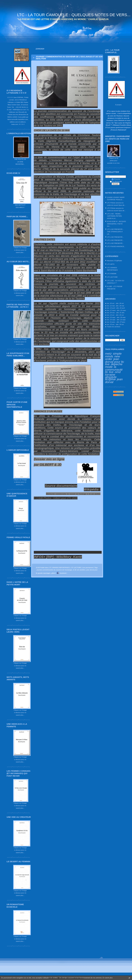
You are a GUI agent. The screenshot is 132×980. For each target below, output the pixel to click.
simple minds (113, 355)
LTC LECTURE (112, 277)
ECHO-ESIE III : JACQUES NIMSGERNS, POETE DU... (116, 224)
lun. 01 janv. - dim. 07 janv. (116, 322)
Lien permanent (88, 567)
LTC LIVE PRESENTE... (115, 237)
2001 (62, 185)
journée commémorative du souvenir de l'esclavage (54, 570)
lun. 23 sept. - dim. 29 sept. (116, 317)
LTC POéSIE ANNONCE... (116, 246)
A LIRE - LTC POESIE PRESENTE (115, 288)
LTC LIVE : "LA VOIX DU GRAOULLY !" (116, 282)
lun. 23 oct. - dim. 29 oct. (116, 324)
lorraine (110, 375)
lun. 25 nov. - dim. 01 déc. (116, 313)
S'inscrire (116, 179)
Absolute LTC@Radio (115, 261)
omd (118, 372)
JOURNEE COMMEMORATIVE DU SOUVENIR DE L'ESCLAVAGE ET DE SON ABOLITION (69, 58)
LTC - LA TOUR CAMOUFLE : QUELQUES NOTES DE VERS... (74, 15)
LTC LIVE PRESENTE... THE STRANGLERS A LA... (115, 231)
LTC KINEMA (112, 274)
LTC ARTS (111, 264)
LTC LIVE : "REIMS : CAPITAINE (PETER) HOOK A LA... (114, 216)
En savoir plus (108, 978)
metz (108, 354)
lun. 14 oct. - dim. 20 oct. (116, 315)
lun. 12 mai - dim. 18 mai (116, 306)
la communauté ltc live (114, 369)
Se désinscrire (116, 181)
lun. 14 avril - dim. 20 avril (116, 308)
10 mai (96, 182)
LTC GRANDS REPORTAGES (112, 269)
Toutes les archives (114, 327)
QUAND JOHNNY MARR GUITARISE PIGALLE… (116, 198)
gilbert (53, 573)
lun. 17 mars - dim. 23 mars (116, 310)
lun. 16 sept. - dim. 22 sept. (116, 320)
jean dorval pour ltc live (115, 361)
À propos (118, 105)
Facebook (62, 573)
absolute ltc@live (111, 378)
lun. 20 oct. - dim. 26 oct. (116, 303)
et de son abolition (79, 570)
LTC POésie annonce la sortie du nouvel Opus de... (116, 204)
